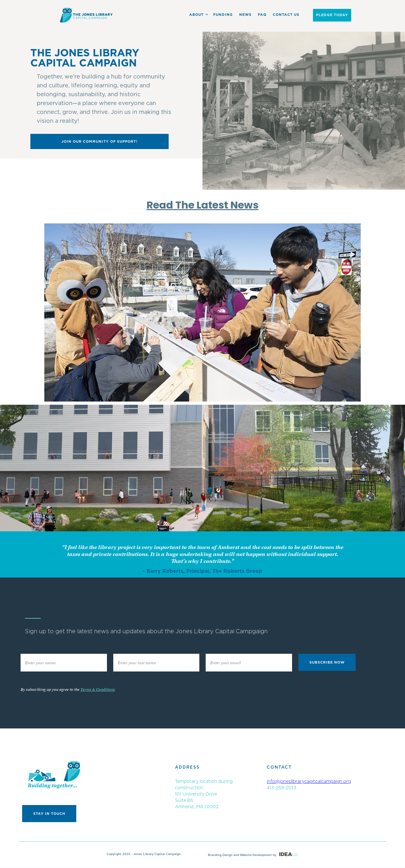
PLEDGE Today (332, 15)
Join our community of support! (100, 142)
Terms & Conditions (98, 689)
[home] (87, 15)
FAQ (262, 15)
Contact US (286, 15)
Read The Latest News (202, 205)
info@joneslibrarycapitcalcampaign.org (309, 782)
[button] (197, 15)
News (245, 15)
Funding (223, 15)
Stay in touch (49, 814)
